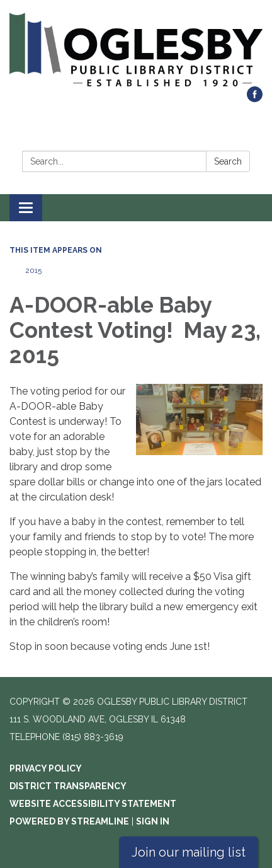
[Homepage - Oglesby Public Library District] (136, 49)
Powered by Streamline (69, 821)
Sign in (153, 821)
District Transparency (68, 786)
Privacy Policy (46, 768)
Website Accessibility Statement (93, 804)
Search (228, 161)
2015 (33, 270)
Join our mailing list (189, 852)
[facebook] (255, 99)
